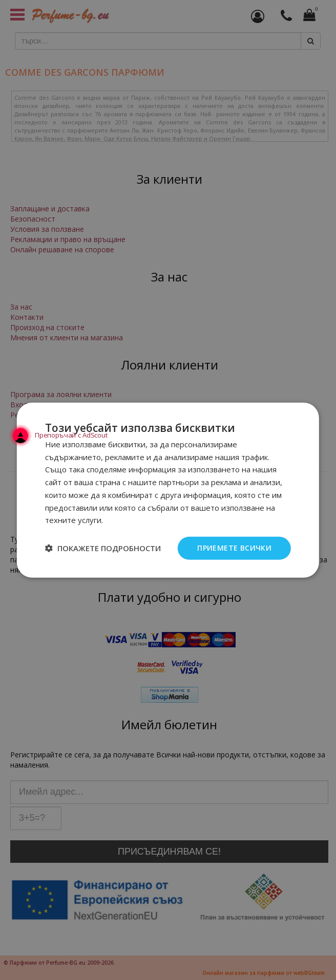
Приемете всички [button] (234, 548)
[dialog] (168, 490)
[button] (103, 548)
